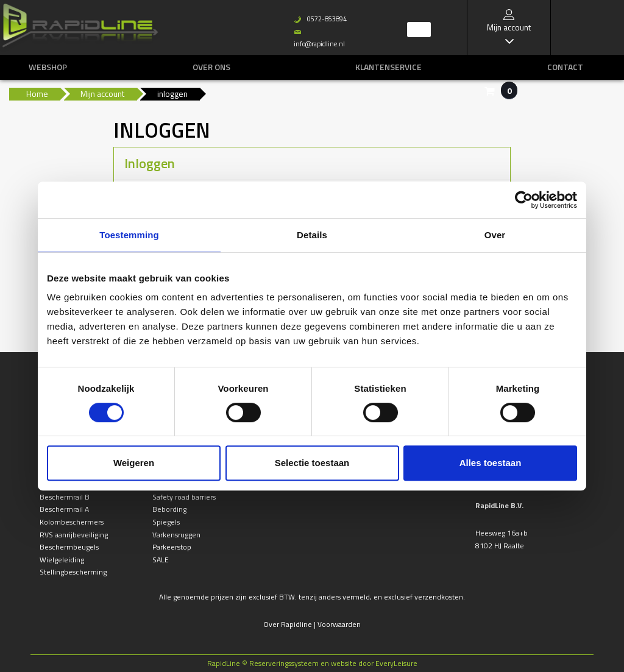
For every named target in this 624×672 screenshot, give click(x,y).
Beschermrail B (65, 497)
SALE (161, 560)
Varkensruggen (176, 535)
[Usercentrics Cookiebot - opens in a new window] (524, 200)
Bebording (169, 509)
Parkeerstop (172, 547)
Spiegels (166, 522)
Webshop (48, 67)
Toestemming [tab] (129, 235)
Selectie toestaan (312, 463)
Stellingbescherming (73, 572)
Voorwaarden (339, 624)
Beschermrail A (64, 509)
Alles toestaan (491, 463)
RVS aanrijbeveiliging (74, 535)
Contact (565, 67)
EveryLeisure (396, 663)
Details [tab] (312, 235)
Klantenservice (388, 67)
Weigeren (134, 463)
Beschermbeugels (69, 547)
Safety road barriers (184, 497)
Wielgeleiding (62, 560)
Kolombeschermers (72, 522)
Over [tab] (495, 235)
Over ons (211, 67)
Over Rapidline (288, 624)
